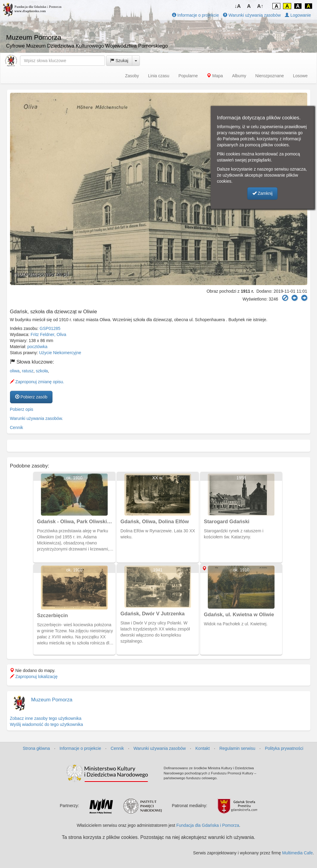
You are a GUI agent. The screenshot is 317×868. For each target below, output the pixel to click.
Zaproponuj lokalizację (34, 677)
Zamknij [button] (263, 193)
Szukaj (119, 61)
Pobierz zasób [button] (31, 397)
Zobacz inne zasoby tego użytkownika (46, 718)
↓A (238, 6)
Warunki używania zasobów (252, 15)
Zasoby (132, 76)
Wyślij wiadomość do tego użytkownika (47, 724)
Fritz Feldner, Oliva (48, 334)
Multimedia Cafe (297, 853)
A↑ (260, 6)
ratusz (28, 371)
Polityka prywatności (284, 748)
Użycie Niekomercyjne (60, 353)
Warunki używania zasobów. (37, 418)
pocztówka (37, 347)
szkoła (42, 371)
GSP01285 (50, 328)
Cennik (17, 427)
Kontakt (202, 748)
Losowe (300, 76)
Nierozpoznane (270, 76)
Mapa (215, 76)
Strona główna (36, 748)
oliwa (15, 371)
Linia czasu (159, 76)
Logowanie (298, 15)
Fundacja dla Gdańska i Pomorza (208, 825)
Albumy (239, 76)
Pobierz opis (22, 409)
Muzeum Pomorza (52, 700)
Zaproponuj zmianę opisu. (37, 382)
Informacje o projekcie (196, 15)
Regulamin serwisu (237, 748)
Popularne (188, 76)
